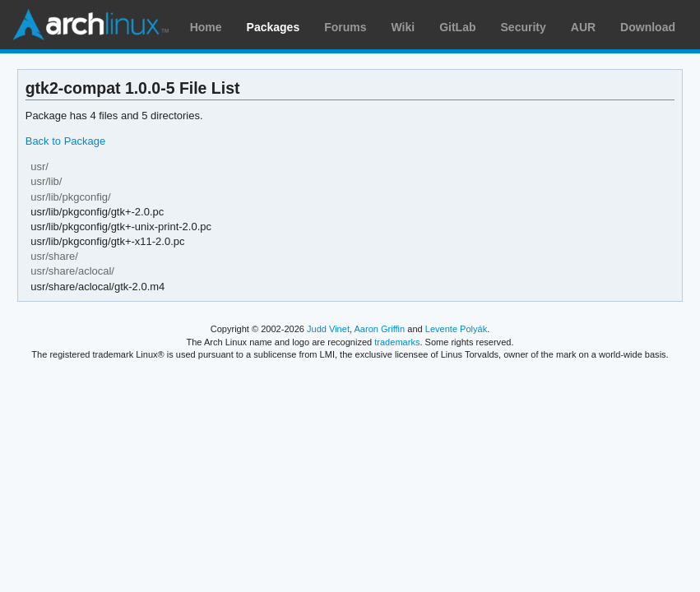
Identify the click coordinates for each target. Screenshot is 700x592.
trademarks (397, 342)
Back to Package (65, 141)
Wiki (403, 27)
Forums (345, 27)
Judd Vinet (328, 329)
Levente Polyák (456, 329)
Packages (274, 27)
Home (206, 27)
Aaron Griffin (379, 329)
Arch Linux (90, 25)
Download (648, 27)
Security (524, 27)
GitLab (457, 27)
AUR (583, 27)
